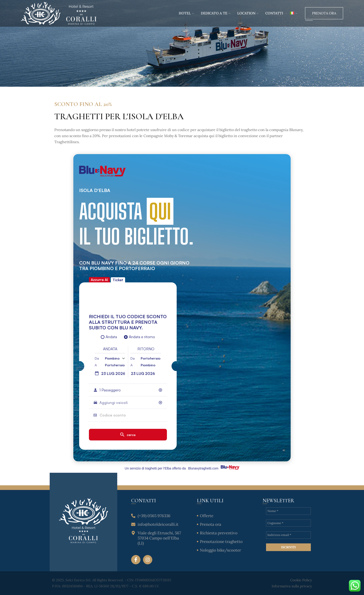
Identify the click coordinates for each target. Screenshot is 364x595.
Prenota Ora (324, 13)
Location (246, 13)
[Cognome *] (288, 523)
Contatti (274, 13)
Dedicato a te (214, 13)
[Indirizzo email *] (288, 535)
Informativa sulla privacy (292, 586)
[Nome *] (288, 511)
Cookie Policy (301, 580)
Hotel (185, 13)
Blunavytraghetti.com (203, 468)
